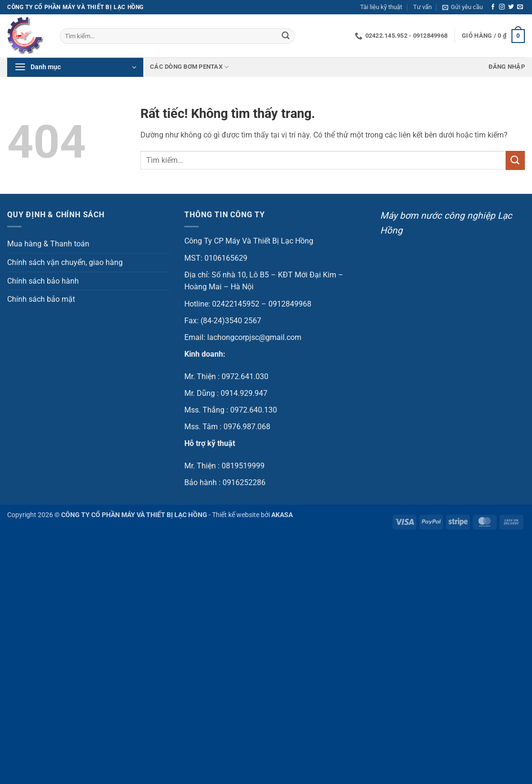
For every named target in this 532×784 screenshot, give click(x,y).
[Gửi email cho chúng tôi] (520, 7)
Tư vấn (422, 7)
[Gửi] (286, 36)
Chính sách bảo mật (41, 299)
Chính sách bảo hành (43, 281)
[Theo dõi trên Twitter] (511, 7)
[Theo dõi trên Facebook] (493, 7)
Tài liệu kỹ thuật (381, 7)
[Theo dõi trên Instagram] (502, 7)
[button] (463, 7)
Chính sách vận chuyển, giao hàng (65, 262)
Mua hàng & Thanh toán (48, 244)
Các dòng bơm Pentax (189, 67)
